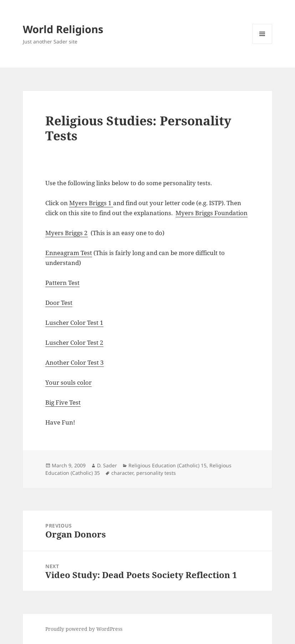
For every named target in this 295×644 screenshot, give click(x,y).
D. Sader (107, 465)
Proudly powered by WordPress (84, 629)
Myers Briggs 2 (67, 233)
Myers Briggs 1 (91, 203)
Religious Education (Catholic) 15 (167, 465)
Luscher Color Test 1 (74, 323)
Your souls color (68, 382)
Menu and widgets (262, 44)
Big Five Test (63, 402)
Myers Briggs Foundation (212, 213)
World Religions (63, 29)
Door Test (59, 303)
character (122, 473)
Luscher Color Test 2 (74, 342)
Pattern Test (62, 283)
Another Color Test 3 (75, 362)
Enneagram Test (69, 253)
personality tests (156, 473)
